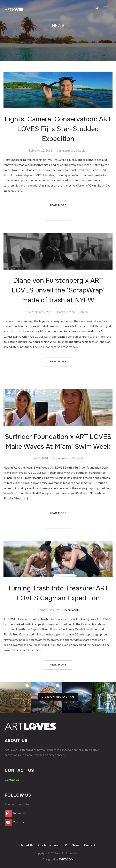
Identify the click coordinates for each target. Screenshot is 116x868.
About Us (27, 845)
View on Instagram (58, 697)
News (75, 845)
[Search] (97, 8)
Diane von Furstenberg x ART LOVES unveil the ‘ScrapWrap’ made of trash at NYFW (58, 290)
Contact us (12, 780)
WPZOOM (66, 859)
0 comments (72, 610)
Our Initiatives (48, 845)
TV (65, 845)
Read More (58, 205)
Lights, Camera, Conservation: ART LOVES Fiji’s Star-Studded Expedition (58, 129)
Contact (90, 845)
